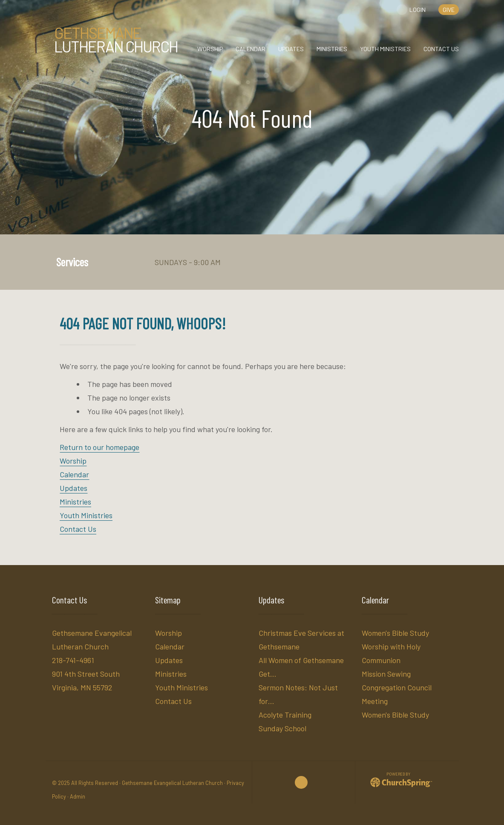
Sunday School (282, 728)
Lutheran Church (116, 40)
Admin (78, 796)
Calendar (74, 474)
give (449, 10)
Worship (73, 461)
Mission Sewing (386, 674)
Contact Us (78, 529)
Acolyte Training (285, 715)
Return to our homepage (99, 447)
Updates (73, 488)
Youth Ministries (86, 515)
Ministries (75, 502)
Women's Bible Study (395, 633)
